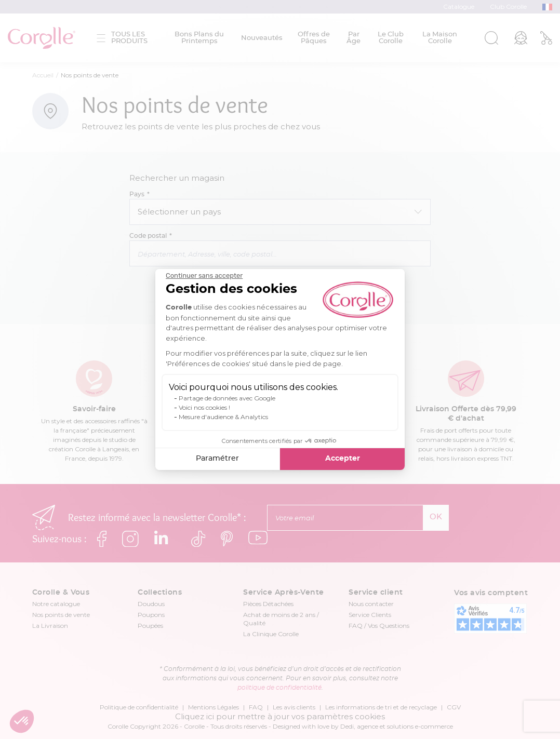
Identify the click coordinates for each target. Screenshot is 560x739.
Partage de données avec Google (227, 398)
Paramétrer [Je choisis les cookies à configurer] (217, 459)
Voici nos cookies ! (204, 407)
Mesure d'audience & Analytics (223, 417)
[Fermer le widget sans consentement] (204, 276)
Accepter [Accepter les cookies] (343, 459)
